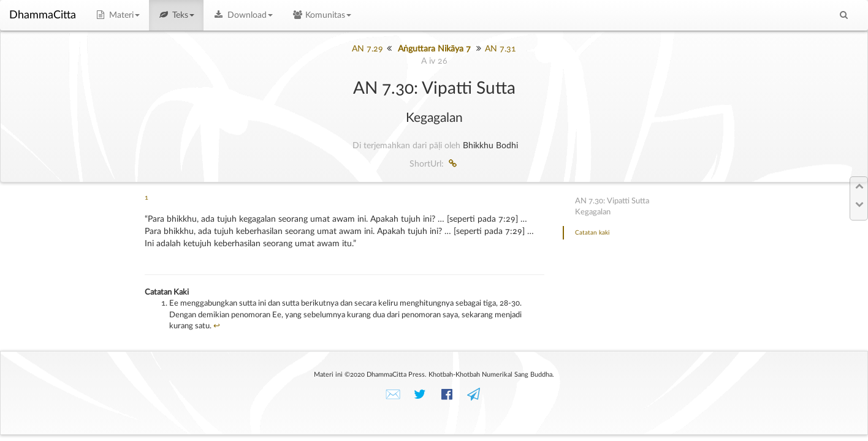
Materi (117, 15)
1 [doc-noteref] (147, 198)
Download (243, 15)
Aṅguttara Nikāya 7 (434, 49)
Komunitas (322, 15)
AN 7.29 (367, 49)
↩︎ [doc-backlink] (217, 326)
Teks (177, 15)
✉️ (393, 395)
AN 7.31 (501, 49)
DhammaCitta (43, 15)
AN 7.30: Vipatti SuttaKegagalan (612, 207)
